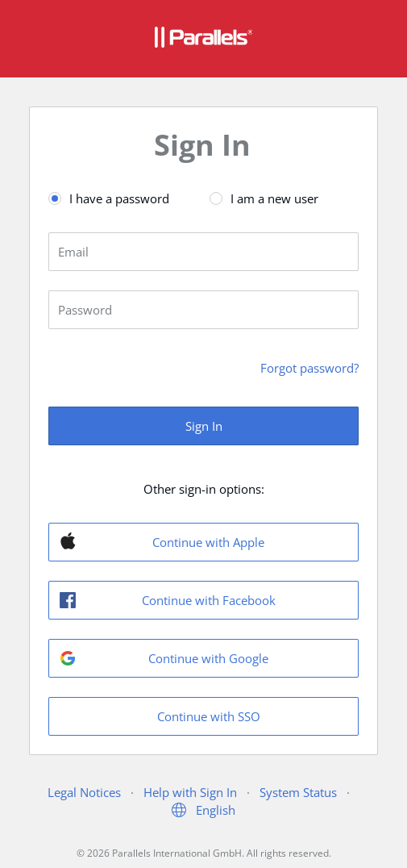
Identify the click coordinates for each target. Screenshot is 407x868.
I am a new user (274, 198)
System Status (298, 792)
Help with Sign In (190, 792)
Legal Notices (84, 792)
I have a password (119, 198)
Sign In (204, 426)
